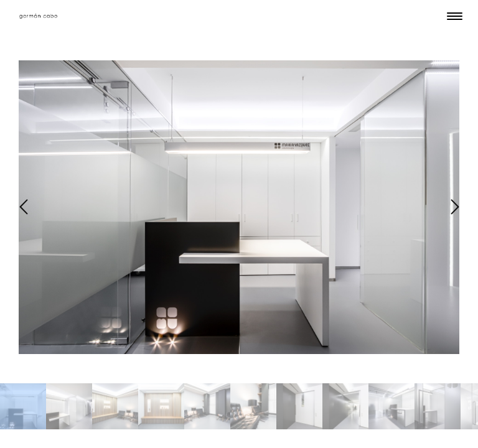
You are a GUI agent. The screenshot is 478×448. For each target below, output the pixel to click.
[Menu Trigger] (455, 16)
